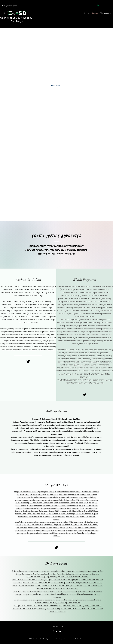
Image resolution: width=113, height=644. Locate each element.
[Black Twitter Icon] (28, 362)
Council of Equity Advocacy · (17, 18)
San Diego (17, 21)
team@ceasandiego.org (10, 6)
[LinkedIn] (60, 631)
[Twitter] (56, 631)
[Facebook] (53, 631)
